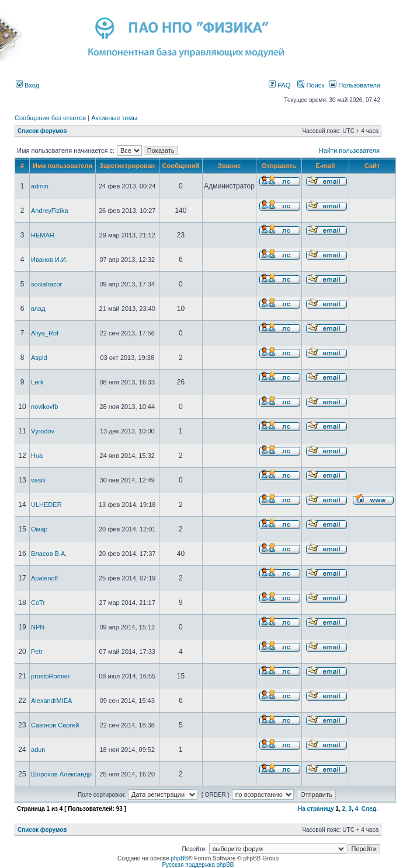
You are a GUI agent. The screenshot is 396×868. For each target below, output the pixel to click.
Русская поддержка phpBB (198, 865)
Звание (229, 166)
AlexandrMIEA (51, 701)
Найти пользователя (349, 150)
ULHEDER (46, 505)
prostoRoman (50, 676)
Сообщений (181, 166)
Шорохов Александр (61, 774)
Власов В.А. (49, 554)
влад (38, 309)
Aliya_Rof (45, 333)
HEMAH (43, 235)
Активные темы (114, 118)
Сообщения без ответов (50, 118)
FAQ (279, 85)
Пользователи (355, 85)
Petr (37, 652)
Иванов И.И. (49, 260)
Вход (27, 85)
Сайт (372, 166)
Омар (39, 529)
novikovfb (44, 407)
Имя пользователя (62, 166)
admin (40, 186)
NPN (38, 627)
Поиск (311, 85)
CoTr (38, 603)
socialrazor (46, 284)
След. (370, 809)
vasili (38, 480)
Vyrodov (43, 431)
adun (38, 750)
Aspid (39, 358)
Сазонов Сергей (55, 725)
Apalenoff (44, 578)
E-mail (325, 166)
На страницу (316, 809)
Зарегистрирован (127, 166)
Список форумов (42, 131)
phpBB (179, 858)
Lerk (37, 382)
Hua (37, 456)
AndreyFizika (50, 211)
